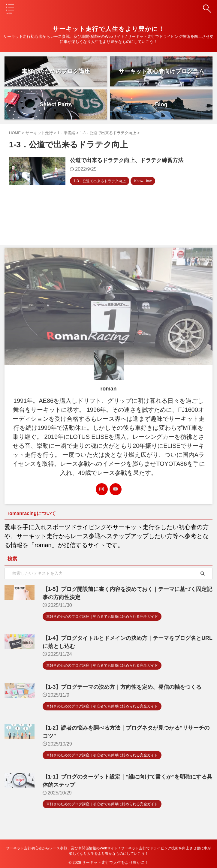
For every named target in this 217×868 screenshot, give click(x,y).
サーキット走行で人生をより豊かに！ (109, 29)
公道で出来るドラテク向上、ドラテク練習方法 (130, 161)
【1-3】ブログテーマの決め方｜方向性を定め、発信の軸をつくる (119, 687)
